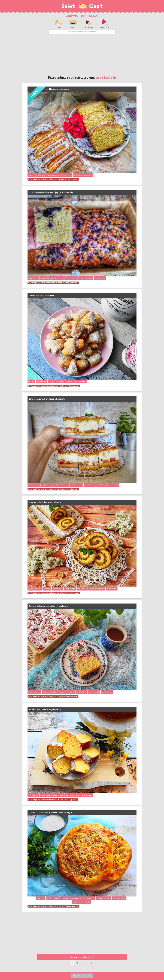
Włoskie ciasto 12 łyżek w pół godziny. (45, 709)
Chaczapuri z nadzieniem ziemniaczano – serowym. (50, 813)
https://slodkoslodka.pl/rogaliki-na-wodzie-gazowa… (60, 386)
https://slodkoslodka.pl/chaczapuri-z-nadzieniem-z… (60, 906)
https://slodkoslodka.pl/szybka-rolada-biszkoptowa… (60, 593)
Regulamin (77, 975)
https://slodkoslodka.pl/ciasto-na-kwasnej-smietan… (59, 283)
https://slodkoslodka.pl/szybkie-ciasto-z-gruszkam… (59, 179)
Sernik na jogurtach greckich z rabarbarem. (47, 399)
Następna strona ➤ (82, 957)
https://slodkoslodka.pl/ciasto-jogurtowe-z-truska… (59, 696)
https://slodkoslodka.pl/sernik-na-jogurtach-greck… (59, 489)
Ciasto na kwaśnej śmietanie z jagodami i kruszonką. (51, 192)
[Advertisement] (82, 54)
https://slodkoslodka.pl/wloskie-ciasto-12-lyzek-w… (59, 800)
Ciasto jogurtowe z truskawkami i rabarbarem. (48, 606)
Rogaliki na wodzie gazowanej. (42, 296)
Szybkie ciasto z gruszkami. (58, 89)
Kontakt (88, 975)
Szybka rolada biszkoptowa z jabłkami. (45, 502)
